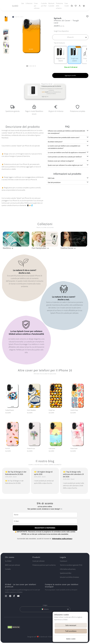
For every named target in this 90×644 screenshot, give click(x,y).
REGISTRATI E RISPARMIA (45, 528)
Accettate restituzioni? (55, 142)
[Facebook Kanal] (15, 596)
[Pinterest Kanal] (11, 596)
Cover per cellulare (37, 6)
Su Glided (8, 561)
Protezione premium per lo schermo (44, 565)
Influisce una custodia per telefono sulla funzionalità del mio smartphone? (66, 132)
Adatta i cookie (71, 639)
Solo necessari (71, 625)
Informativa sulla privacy (62, 539)
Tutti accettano (71, 631)
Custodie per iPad (44, 5)
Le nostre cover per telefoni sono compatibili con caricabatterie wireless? (64, 147)
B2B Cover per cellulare (13, 565)
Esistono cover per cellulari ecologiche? (61, 161)
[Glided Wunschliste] (72, 6)
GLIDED (15, 6)
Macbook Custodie (51, 5)
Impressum (64, 561)
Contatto (8, 569)
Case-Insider (67, 5)
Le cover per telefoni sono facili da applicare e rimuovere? (67, 152)
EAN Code (51, 178)
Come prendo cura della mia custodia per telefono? (65, 157)
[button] (27, 66)
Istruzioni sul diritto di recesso (69, 577)
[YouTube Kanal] (19, 596)
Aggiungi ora (45, 96)
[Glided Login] (80, 6)
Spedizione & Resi (66, 573)
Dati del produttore (54, 182)
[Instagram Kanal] (7, 596)
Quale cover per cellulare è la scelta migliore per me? (65, 165)
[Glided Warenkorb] (84, 6)
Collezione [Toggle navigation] (29, 3)
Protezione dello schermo (59, 6)
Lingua (45, 605)
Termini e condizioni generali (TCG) (71, 565)
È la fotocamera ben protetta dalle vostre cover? (64, 137)
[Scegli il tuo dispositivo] (70, 37)
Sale (23, 3)
